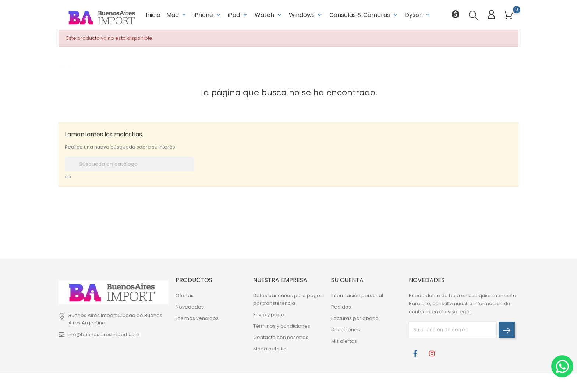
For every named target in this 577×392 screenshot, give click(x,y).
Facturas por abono (355, 318)
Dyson (418, 15)
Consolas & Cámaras (364, 15)
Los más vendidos (197, 318)
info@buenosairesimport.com (103, 334)
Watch (269, 15)
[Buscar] (129, 164)
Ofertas (185, 295)
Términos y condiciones (282, 326)
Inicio (153, 15)
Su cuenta (347, 280)
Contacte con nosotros (281, 337)
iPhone (208, 15)
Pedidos (341, 307)
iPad (238, 15)
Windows (306, 15)
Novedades (190, 307)
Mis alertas (344, 341)
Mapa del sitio (270, 349)
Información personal (357, 295)
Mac (177, 15)
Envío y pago (269, 315)
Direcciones (346, 330)
